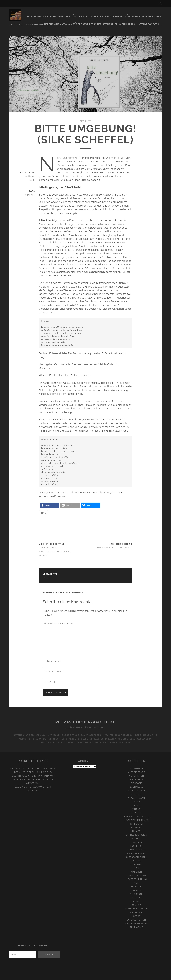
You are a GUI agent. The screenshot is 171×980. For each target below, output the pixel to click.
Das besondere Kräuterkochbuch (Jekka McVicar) (55, 545)
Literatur (136, 858)
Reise (136, 895)
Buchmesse (136, 780)
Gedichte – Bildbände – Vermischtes (40, 732)
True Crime (136, 920)
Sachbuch (136, 906)
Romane (136, 898)
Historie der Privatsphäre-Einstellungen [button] (66, 736)
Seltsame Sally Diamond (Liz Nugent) (33, 762)
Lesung (136, 854)
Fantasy (136, 802)
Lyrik (33, 173)
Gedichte (85, 114)
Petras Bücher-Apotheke (85, 715)
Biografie (136, 776)
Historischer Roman (136, 813)
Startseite (114, 17)
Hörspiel (136, 821)
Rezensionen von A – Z (65, 17)
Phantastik (136, 887)
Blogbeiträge (44, 13)
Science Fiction (136, 913)
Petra (46, 571)
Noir (136, 876)
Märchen (136, 865)
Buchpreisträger (136, 784)
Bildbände (136, 773)
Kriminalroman (136, 847)
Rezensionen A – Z (149, 728)
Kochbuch (136, 839)
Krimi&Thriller (136, 843)
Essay (136, 795)
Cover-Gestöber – (67, 13)
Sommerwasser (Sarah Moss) (114, 541)
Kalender (136, 832)
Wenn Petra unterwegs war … (143, 17)
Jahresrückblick (136, 828)
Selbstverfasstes (93, 17)
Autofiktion (136, 769)
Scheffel (31, 188)
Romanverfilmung (136, 902)
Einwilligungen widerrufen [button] (113, 736)
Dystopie (136, 787)
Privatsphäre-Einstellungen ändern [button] (131, 732)
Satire (136, 909)
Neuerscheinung (136, 872)
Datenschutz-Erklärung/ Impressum (105, 13)
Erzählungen (136, 791)
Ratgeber (136, 891)
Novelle (136, 880)
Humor (136, 824)
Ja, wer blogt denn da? (146, 13)
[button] (49, 498)
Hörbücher (136, 817)
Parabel (136, 883)
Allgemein (136, 762)
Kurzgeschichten (136, 850)
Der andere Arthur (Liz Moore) (33, 765)
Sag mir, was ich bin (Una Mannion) (33, 769)
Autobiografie (136, 765)
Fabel (136, 799)
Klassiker (136, 835)
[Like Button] (42, 506)
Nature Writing (136, 869)
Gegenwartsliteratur (136, 810)
